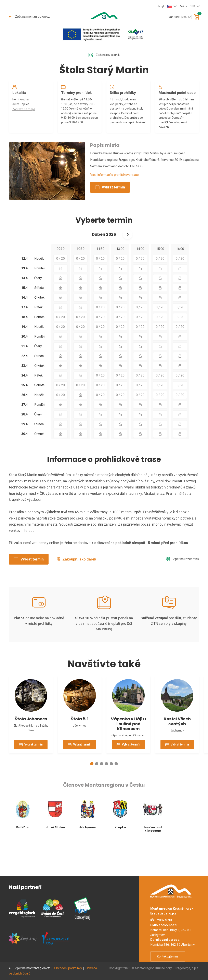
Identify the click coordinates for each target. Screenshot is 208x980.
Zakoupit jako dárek (76, 583)
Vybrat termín (110, 211)
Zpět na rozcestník (104, 55)
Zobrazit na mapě (25, 113)
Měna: (187, 6)
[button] (92, 798)
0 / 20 (61, 282)
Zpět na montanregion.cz (30, 17)
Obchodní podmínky (69, 968)
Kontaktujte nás (168, 956)
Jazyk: (164, 6)
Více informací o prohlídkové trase (114, 199)
